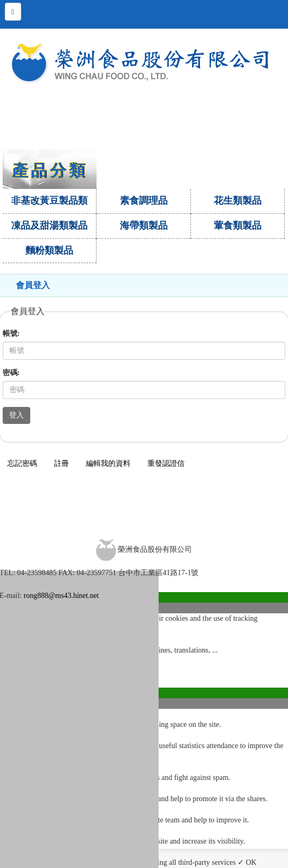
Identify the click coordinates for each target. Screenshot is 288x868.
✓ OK (247, 862)
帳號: (11, 333)
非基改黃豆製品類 (49, 201)
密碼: (11, 373)
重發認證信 (166, 463)
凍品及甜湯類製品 (49, 225)
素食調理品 (144, 201)
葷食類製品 (238, 225)
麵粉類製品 (49, 250)
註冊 (62, 463)
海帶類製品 (144, 225)
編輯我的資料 (108, 463)
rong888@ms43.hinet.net (62, 596)
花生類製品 (238, 201)
